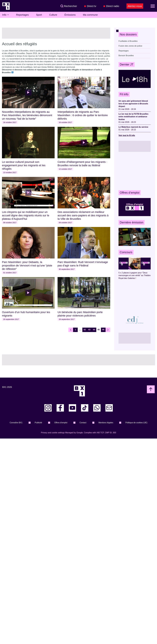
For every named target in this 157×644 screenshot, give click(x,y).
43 (89, 330)
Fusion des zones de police (130, 46)
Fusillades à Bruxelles (128, 41)
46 (103, 330)
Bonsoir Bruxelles (126, 56)
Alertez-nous (135, 6)
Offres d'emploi (61, 423)
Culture (53, 15)
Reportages (22, 15)
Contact (83, 423)
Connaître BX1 (16, 423)
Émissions (70, 15)
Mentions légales (106, 423)
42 (85, 330)
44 (94, 330)
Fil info (124, 94)
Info (6, 15)
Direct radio (113, 6)
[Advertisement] (135, 171)
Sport (39, 15)
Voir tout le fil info (127, 135)
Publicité (38, 423)
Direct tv (92, 6)
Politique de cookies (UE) (136, 423)
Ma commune (90, 15)
